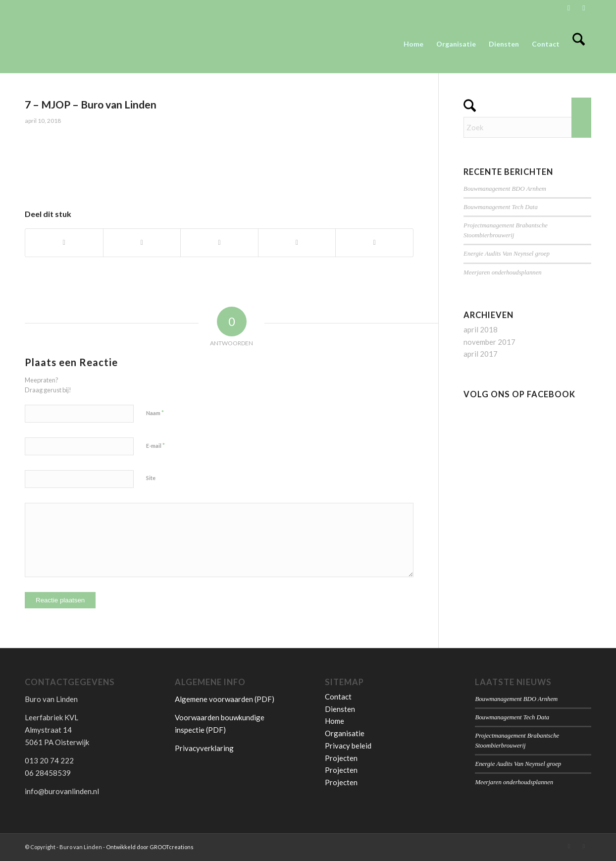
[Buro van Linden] (99, 44)
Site (151, 478)
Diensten (340, 709)
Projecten (341, 758)
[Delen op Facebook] (64, 243)
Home (334, 721)
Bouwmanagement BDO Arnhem (505, 189)
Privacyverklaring (204, 748)
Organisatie (345, 733)
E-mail (155, 445)
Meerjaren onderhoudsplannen (503, 272)
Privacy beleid (348, 746)
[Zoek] (579, 44)
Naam (155, 413)
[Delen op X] (142, 243)
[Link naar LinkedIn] (569, 7)
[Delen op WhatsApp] (219, 243)
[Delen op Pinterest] (297, 243)
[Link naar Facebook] (584, 7)
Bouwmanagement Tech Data (501, 207)
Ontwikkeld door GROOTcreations (150, 847)
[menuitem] (413, 44)
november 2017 (489, 342)
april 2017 (481, 354)
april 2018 (481, 329)
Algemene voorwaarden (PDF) (225, 699)
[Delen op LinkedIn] (374, 243)
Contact (338, 697)
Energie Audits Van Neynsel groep (507, 254)
